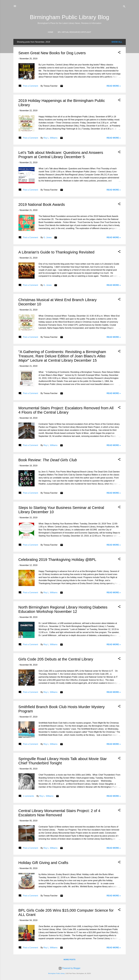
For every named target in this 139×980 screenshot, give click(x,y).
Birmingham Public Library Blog (70, 17)
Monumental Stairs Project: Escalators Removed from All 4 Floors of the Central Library (66, 410)
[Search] (124, 7)
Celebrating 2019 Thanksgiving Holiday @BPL (57, 560)
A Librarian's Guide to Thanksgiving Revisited (56, 252)
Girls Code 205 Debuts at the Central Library (56, 659)
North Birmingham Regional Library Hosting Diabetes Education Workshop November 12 (63, 609)
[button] (119, 53)
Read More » (114, 86)
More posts (69, 960)
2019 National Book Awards (42, 204)
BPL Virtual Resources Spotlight (74, 32)
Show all (117, 42)
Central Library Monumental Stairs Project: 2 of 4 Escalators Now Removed (59, 813)
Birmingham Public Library (56, 973)
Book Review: (48, 460)
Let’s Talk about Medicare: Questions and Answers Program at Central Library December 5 (61, 155)
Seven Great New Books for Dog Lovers (52, 53)
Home (50, 32)
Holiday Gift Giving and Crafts (43, 863)
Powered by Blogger (69, 968)
